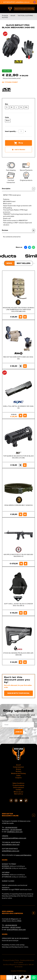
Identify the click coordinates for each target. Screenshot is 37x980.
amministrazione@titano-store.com (14, 838)
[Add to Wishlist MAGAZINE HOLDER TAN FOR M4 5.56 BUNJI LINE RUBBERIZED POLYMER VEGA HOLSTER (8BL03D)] (25, 317)
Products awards (18, 785)
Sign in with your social (18, 693)
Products (5, 16)
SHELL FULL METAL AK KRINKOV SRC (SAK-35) (19, 407)
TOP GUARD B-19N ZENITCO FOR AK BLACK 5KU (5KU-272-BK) (18, 457)
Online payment (19, 787)
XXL (26, 107)
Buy (18, 143)
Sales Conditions (18, 783)
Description (18, 189)
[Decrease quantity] (17, 131)
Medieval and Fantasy (19, 773)
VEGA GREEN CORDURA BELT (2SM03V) (19, 505)
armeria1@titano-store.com (16, 930)
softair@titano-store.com (24, 2)
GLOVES (5, 17)
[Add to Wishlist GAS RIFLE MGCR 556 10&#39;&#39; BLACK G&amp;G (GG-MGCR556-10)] (26, 564)
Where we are (18, 792)
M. (12, 107)
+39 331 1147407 (15, 927)
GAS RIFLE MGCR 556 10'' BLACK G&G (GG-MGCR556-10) (19, 555)
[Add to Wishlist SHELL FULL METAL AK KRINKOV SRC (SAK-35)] (25, 416)
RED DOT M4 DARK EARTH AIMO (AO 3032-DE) (18, 358)
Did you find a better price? (12, 78)
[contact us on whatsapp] (34, 977)
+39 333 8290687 (16, 830)
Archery (19, 771)
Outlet (18, 776)
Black (8, 121)
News (9, 263)
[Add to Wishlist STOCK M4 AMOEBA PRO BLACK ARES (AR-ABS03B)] (25, 662)
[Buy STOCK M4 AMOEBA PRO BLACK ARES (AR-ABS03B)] (21, 662)
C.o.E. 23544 (19, 962)
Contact (18, 790)
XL (21, 107)
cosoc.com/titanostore (24, 855)
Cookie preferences (27, 960)
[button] (35, 2)
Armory (18, 769)
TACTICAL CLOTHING (25, 16)
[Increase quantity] (26, 131)
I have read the (19, 738)
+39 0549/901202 (11, 827)
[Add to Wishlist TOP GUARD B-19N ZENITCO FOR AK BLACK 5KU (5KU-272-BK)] (25, 465)
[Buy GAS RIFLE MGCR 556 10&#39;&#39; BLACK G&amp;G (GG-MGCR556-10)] (21, 564)
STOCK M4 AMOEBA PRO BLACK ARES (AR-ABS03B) (18, 654)
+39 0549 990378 (11, 925)
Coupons (18, 778)
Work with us (19, 794)
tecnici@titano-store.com (11, 845)
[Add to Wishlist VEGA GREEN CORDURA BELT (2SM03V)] (25, 514)
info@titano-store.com (15, 832)
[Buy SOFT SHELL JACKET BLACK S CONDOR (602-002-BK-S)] (21, 613)
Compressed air (18, 767)
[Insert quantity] (21, 131)
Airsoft (13, 16)
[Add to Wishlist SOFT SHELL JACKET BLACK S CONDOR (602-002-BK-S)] (25, 613)
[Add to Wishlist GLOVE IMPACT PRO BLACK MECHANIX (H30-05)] (18, 150)
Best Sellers (24, 263)
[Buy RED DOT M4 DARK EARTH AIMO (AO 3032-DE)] (21, 366)
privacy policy (24, 738)
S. (7, 107)
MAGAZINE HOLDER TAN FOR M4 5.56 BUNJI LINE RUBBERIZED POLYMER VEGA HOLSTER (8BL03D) (18, 310)
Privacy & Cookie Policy (11, 960)
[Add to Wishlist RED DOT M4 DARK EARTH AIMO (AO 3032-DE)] (25, 366)
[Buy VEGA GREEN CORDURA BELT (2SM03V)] (21, 514)
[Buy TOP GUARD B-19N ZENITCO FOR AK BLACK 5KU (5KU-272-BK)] (20, 465)
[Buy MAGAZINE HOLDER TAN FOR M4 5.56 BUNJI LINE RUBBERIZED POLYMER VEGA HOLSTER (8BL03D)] (21, 317)
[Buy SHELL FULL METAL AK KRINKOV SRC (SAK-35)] (21, 416)
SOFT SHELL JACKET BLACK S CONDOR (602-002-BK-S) (18, 605)
